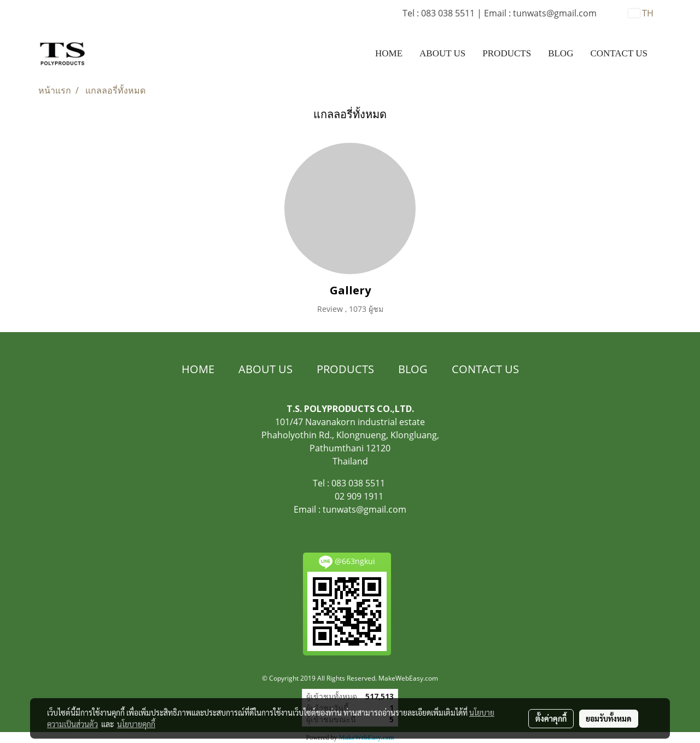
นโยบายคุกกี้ (136, 724)
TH (641, 13)
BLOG (561, 53)
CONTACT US (619, 53)
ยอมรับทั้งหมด (609, 718)
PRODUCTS (507, 53)
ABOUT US (442, 53)
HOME (389, 53)
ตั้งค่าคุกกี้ (551, 718)
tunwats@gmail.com (364, 509)
